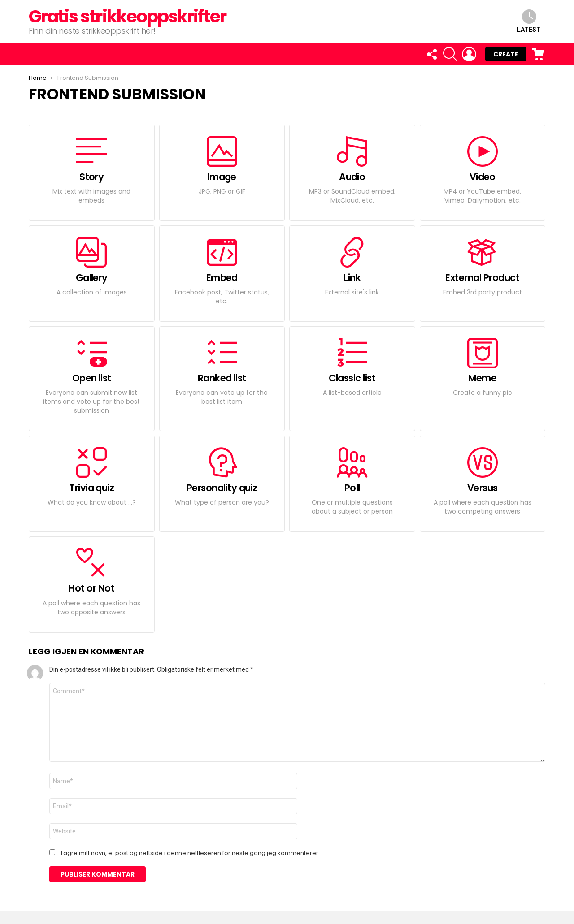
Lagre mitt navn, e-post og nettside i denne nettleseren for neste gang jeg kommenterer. (190, 853)
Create (506, 54)
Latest (529, 21)
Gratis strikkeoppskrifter (127, 16)
